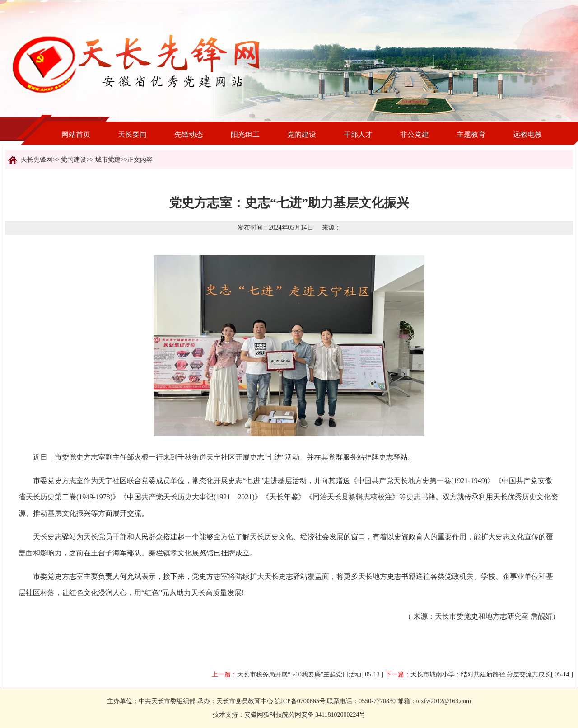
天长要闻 (132, 134)
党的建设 (302, 134)
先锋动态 (189, 134)
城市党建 (108, 160)
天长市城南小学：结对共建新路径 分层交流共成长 (481, 674)
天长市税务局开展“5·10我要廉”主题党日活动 (299, 674)
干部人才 (358, 134)
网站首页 (76, 134)
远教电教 (527, 134)
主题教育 (471, 134)
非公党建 (415, 134)
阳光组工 (245, 134)
